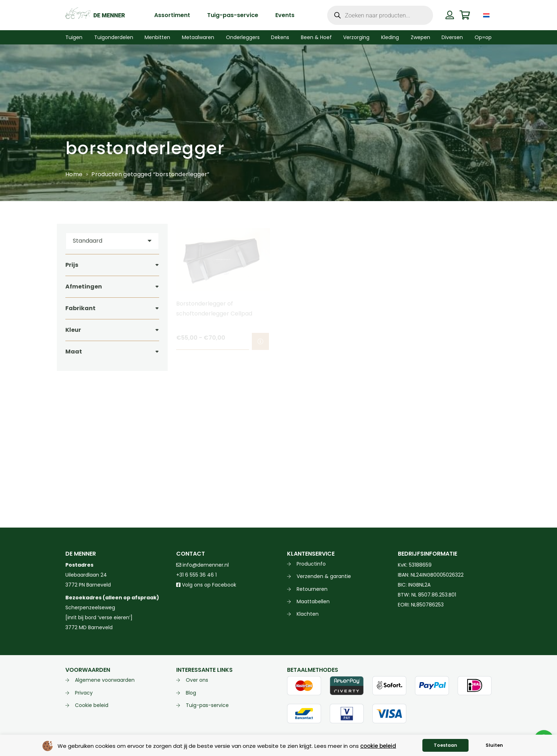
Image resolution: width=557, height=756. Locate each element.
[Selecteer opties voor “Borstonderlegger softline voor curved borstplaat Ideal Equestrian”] (482, 341)
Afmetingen (84, 287)
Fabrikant (80, 308)
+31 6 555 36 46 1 (196, 575)
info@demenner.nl (202, 565)
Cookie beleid (92, 705)
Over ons (197, 680)
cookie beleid (378, 746)
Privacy (84, 693)
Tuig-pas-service (207, 705)
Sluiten (494, 745)
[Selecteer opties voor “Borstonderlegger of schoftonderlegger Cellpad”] (260, 341)
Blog (191, 693)
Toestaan (445, 745)
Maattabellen (313, 601)
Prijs (72, 265)
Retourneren (312, 589)
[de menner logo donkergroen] (95, 15)
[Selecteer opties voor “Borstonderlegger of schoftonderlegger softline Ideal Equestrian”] (371, 341)
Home (74, 174)
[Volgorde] (112, 241)
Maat (74, 352)
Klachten (308, 614)
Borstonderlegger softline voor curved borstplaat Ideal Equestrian (441, 314)
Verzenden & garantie (324, 576)
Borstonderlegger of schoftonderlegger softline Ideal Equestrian (332, 314)
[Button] (450, 15)
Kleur (73, 330)
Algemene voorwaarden (105, 680)
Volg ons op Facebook (206, 585)
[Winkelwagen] (465, 15)
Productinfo (311, 564)
